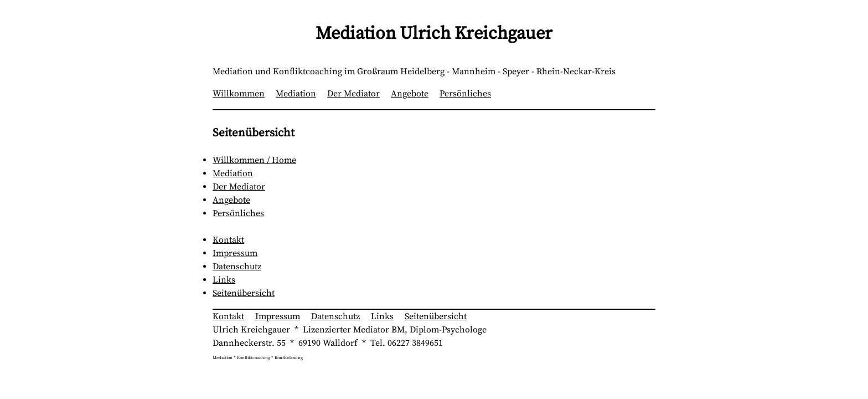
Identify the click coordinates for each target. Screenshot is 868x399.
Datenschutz (237, 267)
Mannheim (474, 71)
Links (224, 280)
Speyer (516, 71)
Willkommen (239, 94)
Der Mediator (353, 94)
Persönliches (465, 94)
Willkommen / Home (254, 160)
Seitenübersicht (244, 293)
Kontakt (228, 240)
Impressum (235, 253)
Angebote (410, 94)
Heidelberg (422, 71)
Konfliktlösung (289, 358)
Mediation (296, 94)
